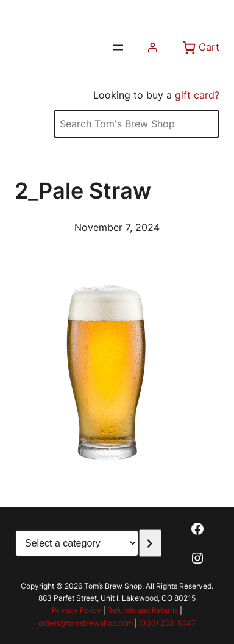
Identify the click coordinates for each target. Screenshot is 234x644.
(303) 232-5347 (167, 623)
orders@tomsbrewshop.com (86, 623)
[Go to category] (150, 543)
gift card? (197, 95)
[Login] (152, 48)
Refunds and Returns (143, 610)
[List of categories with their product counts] (77, 543)
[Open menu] (118, 48)
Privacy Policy (76, 610)
